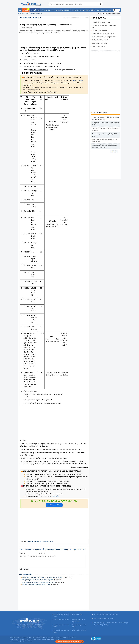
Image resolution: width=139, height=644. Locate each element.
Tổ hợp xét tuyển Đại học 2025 (61, 631)
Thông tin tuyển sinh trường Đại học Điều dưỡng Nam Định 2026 (104, 146)
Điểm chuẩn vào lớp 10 (79, 630)
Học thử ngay (78, 81)
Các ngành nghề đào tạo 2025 (80, 626)
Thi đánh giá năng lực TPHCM (101, 22)
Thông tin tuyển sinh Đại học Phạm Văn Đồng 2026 (38, 580)
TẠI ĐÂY (56, 496)
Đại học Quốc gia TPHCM (100, 43)
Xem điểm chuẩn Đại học (61, 620)
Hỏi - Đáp (40, 13)
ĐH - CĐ (35, 13)
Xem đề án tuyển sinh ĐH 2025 (61, 615)
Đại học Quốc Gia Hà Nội (100, 46)
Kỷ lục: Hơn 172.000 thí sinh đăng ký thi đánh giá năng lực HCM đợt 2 (43, 577)
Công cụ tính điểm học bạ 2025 (61, 626)
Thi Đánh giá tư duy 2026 (100, 30)
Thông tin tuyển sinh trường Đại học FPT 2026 (36, 585)
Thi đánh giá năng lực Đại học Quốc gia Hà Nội (105, 26)
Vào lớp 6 (22, 13)
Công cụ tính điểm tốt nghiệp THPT (79, 621)
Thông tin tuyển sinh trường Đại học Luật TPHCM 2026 (104, 141)
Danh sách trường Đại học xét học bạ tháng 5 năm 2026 (39, 582)
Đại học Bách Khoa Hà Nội (100, 40)
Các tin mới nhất (26, 574)
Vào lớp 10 (28, 13)
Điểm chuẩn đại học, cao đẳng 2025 (103, 34)
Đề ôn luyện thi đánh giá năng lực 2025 (104, 37)
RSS (119, 14)
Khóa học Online (77, 614)
